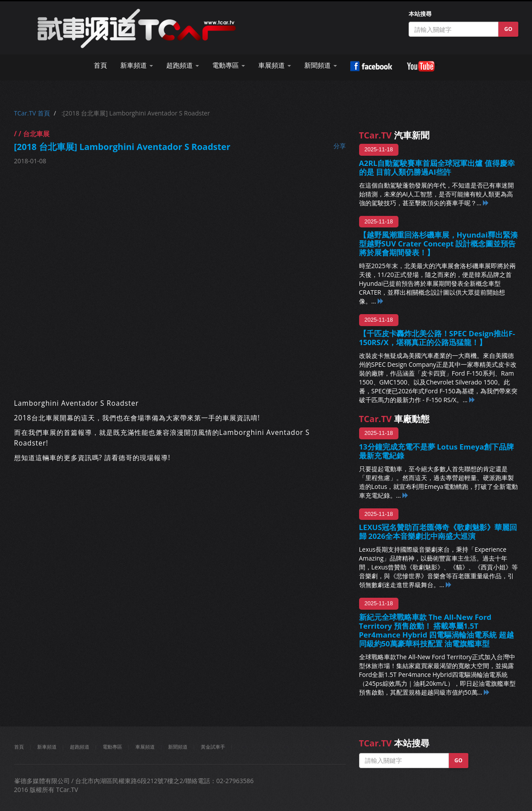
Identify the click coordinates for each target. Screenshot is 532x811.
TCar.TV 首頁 (32, 113)
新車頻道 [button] (137, 65)
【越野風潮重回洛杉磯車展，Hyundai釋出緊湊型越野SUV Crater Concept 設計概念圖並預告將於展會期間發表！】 (438, 244)
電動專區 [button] (229, 65)
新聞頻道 (178, 747)
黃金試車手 (213, 747)
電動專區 (112, 747)
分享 (340, 146)
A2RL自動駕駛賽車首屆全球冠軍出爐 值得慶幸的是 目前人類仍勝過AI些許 (437, 167)
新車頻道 (47, 747)
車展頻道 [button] (275, 65)
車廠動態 (394, 419)
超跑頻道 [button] (183, 65)
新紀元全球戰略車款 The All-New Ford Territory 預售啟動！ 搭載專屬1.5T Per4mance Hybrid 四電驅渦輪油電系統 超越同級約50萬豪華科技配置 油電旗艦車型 (436, 630)
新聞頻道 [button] (321, 65)
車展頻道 (145, 747)
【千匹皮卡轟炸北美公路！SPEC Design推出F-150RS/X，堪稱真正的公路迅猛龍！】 (437, 338)
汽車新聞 (394, 135)
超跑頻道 (80, 747)
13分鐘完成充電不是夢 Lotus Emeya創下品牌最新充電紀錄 (437, 451)
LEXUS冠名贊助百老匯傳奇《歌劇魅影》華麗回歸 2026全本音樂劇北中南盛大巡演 (438, 532)
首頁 (100, 65)
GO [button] (508, 29)
